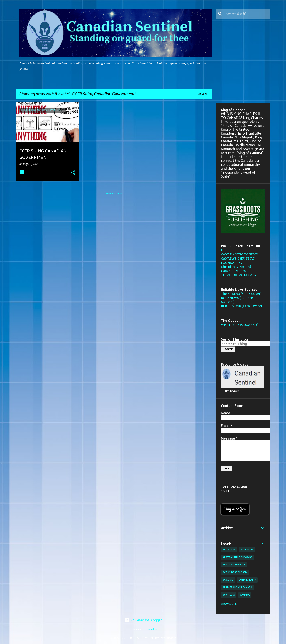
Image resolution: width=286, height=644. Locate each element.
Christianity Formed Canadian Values (236, 269)
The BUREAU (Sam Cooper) (241, 294)
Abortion (229, 550)
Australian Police (234, 565)
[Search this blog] (247, 14)
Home (226, 250)
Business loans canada (237, 587)
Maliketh (153, 629)
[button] (73, 173)
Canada (245, 595)
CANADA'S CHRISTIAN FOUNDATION (238, 261)
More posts (114, 194)
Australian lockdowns (238, 557)
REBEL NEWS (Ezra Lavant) (241, 306)
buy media (229, 595)
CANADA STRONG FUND (239, 254)
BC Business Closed (235, 572)
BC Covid (228, 580)
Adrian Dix (247, 550)
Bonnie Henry (247, 580)
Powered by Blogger (143, 620)
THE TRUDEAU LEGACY (239, 275)
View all (203, 94)
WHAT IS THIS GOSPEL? (239, 325)
